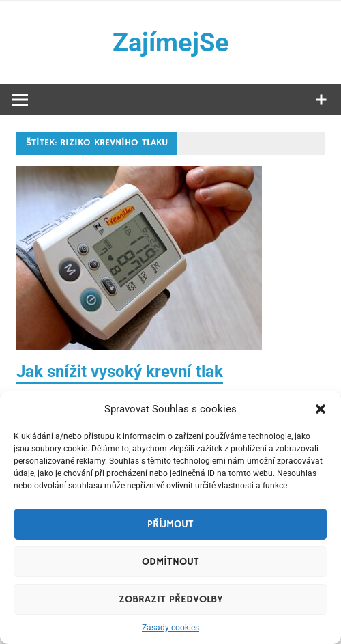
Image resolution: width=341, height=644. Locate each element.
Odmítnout (170, 562)
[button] (321, 409)
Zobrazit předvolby (171, 599)
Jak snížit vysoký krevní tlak (120, 372)
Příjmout (170, 524)
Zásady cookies (170, 628)
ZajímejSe (171, 42)
